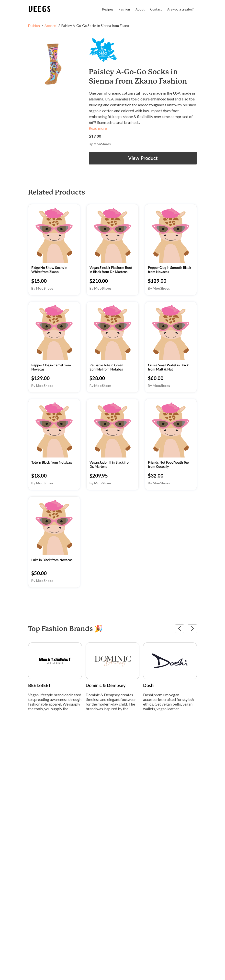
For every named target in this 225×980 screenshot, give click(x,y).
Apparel (51, 26)
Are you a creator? (180, 9)
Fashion (124, 9)
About (140, 9)
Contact (156, 9)
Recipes (108, 9)
